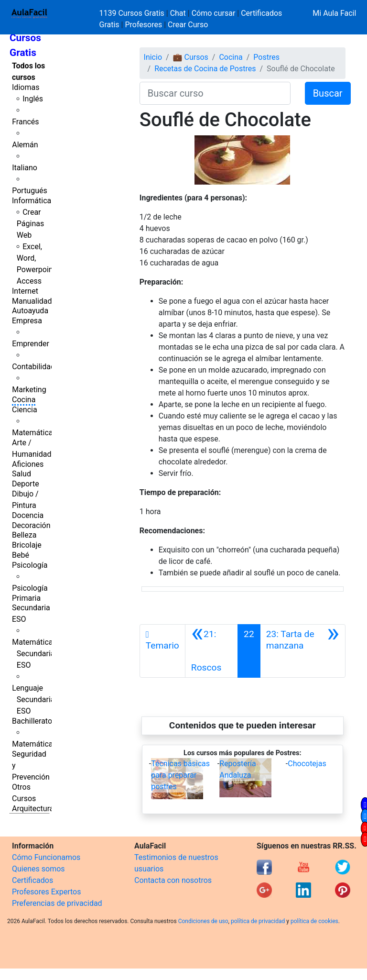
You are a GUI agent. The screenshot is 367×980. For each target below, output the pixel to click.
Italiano (25, 168)
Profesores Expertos (46, 892)
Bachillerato (32, 721)
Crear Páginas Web (30, 224)
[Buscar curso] (215, 93)
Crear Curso (188, 25)
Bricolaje (27, 545)
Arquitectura (33, 809)
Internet (25, 291)
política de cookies (314, 921)
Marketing (29, 390)
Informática (32, 201)
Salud (22, 474)
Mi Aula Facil (334, 13)
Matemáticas (34, 433)
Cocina (24, 400)
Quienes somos (38, 869)
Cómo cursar (214, 13)
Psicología (30, 565)
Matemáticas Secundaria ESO (34, 654)
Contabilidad (33, 367)
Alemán (25, 145)
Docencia (28, 515)
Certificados (32, 880)
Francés (25, 122)
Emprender (31, 344)
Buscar (328, 93)
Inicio (153, 57)
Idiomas (26, 87)
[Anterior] (211, 651)
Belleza (24, 535)
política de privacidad (258, 921)
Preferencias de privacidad (57, 903)
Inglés (33, 99)
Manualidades (36, 301)
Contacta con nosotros (173, 880)
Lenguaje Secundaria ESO (33, 699)
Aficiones (28, 464)
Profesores (143, 25)
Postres (266, 57)
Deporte (26, 484)
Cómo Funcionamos (46, 857)
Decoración (31, 525)
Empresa (27, 321)
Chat (178, 13)
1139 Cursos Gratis (133, 13)
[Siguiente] (303, 651)
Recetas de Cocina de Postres (205, 69)
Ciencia (25, 410)
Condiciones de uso (203, 921)
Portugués (30, 191)
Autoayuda (30, 311)
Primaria (26, 598)
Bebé (21, 555)
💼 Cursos (191, 57)
